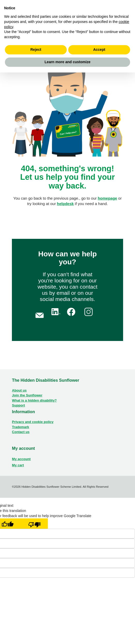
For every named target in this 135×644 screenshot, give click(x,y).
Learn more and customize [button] (67, 62)
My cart (18, 465)
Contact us (21, 432)
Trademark (20, 427)
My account (21, 459)
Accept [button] (99, 50)
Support (18, 405)
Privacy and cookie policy (33, 422)
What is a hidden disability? (34, 400)
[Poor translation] (34, 524)
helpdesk (65, 204)
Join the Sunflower (27, 395)
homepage (107, 198)
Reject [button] (36, 50)
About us (19, 390)
